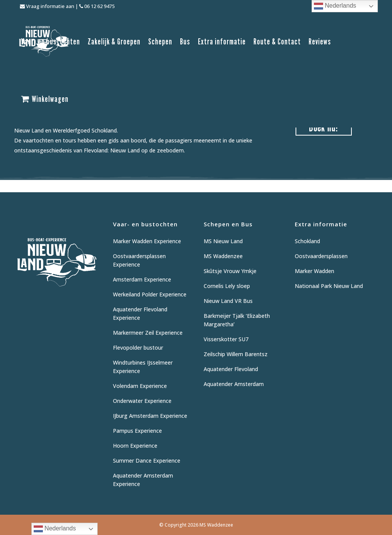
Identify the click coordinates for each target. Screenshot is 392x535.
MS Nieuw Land (223, 241)
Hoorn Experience (135, 446)
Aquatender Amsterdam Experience (143, 480)
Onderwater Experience (142, 401)
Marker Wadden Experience (147, 241)
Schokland (307, 241)
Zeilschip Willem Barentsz (236, 354)
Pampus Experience (137, 431)
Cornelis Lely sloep (227, 286)
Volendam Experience (140, 386)
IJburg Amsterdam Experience (150, 416)
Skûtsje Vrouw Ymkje (230, 271)
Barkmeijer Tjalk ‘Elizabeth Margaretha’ (237, 320)
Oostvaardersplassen (321, 256)
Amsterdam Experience (142, 279)
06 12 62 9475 (97, 6)
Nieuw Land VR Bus (228, 301)
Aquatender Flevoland (231, 369)
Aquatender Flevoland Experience (140, 313)
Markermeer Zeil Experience (148, 333)
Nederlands (335, 6)
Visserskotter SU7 (226, 339)
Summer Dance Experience (147, 461)
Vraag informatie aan (47, 6)
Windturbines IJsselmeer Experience (143, 367)
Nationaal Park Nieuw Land (329, 286)
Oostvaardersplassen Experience (139, 260)
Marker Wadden (314, 271)
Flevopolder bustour (138, 348)
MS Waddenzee (223, 256)
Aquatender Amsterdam (234, 384)
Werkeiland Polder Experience (150, 294)
